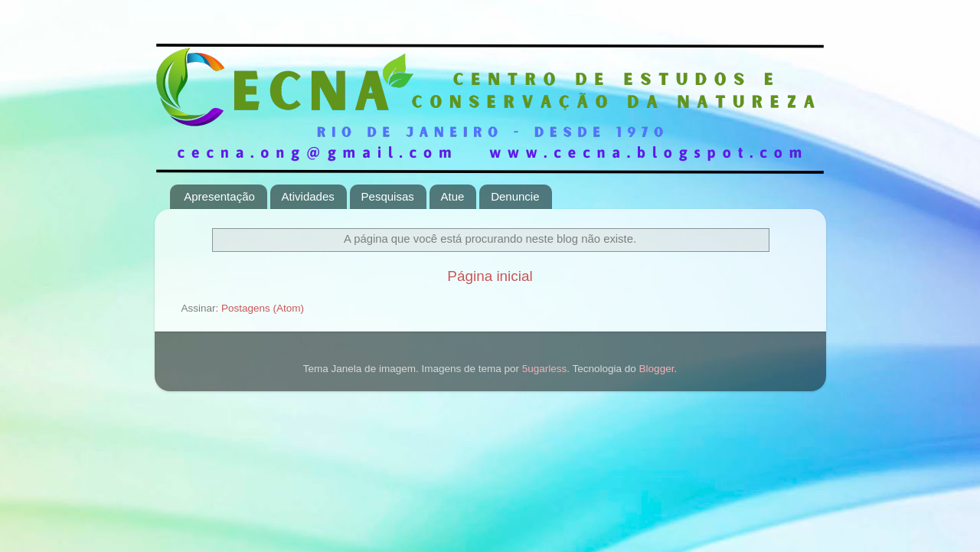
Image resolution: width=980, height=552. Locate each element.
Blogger (657, 369)
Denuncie (515, 196)
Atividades (308, 196)
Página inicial (490, 276)
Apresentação (219, 196)
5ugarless (545, 369)
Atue (453, 196)
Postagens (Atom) (263, 308)
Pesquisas (388, 196)
